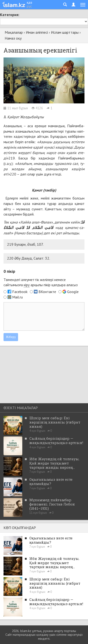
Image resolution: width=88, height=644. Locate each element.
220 (13, 174)
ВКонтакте (47, 292)
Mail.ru (17, 297)
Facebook (20, 292)
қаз (29, 2)
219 (12, 158)
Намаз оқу (13, 38)
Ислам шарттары (65, 32)
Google (73, 292)
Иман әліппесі (37, 32)
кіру (27, 285)
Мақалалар (14, 32)
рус (29, 6)
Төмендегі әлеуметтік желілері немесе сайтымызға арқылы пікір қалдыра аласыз (41, 282)
